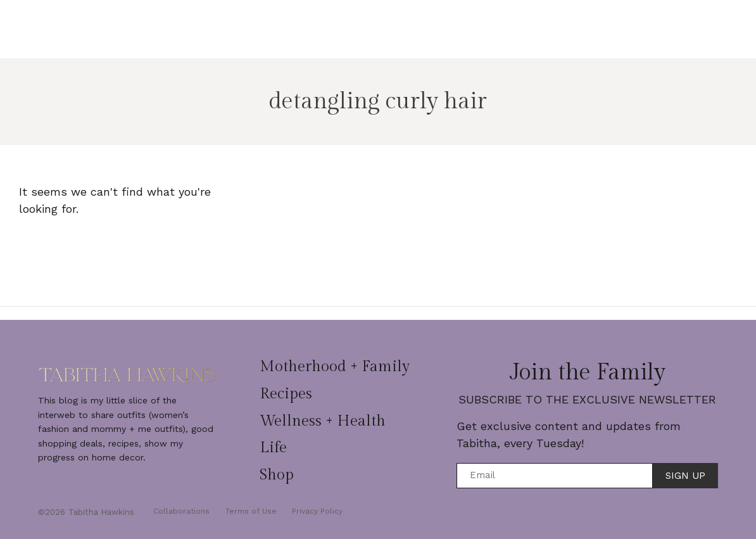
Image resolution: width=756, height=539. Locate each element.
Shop (378, 35)
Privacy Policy (324, 511)
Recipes (358, 23)
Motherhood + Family (267, 23)
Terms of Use (254, 511)
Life (520, 23)
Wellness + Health (444, 23)
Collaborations (181, 511)
